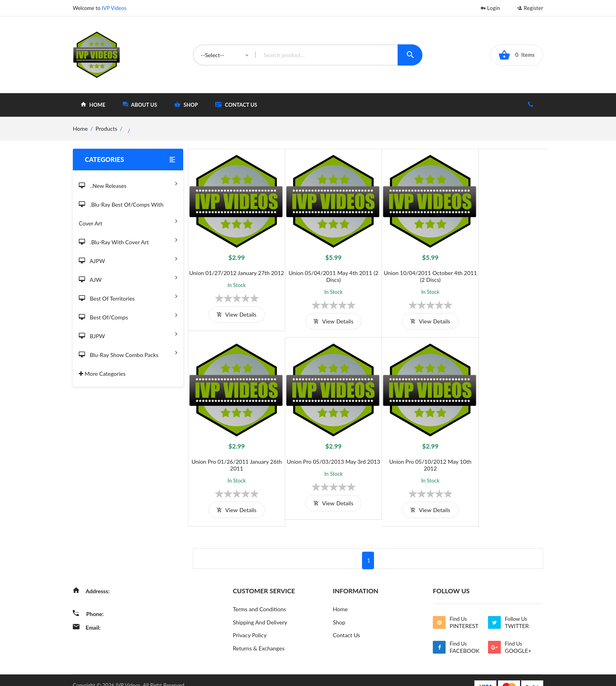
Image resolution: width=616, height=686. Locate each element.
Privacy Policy (250, 622)
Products (106, 129)
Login (490, 8)
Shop (339, 609)
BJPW (128, 334)
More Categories (102, 374)
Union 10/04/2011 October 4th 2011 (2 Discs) (413, 269)
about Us (140, 105)
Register (530, 8)
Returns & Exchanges (259, 635)
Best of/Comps (128, 315)
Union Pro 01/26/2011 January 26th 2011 (503, 269)
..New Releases (128, 183)
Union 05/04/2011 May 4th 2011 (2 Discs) (323, 269)
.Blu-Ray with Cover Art (128, 240)
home (93, 105)
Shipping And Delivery (260, 609)
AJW (128, 277)
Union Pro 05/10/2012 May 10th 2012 (323, 451)
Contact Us (236, 105)
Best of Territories (128, 296)
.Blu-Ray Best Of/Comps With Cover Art (128, 214)
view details (233, 314)
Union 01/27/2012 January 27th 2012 (233, 269)
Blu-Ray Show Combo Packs (128, 352)
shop (186, 105)
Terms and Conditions (259, 595)
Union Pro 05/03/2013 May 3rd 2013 (233, 451)
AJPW (128, 258)
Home (340, 595)
